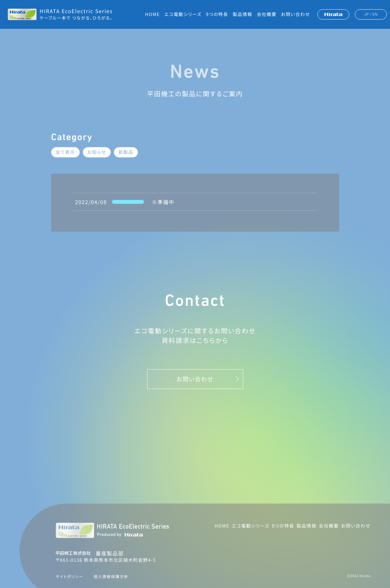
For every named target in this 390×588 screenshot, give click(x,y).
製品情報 (243, 14)
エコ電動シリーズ (183, 14)
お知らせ (97, 152)
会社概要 (267, 14)
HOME (153, 14)
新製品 (126, 152)
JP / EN (371, 14)
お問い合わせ (295, 14)
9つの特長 (217, 14)
